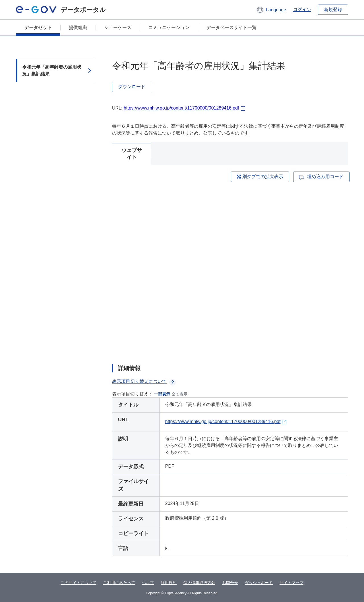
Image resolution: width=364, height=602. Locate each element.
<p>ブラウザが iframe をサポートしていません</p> (230, 271)
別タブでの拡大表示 (260, 177)
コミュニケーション (169, 27)
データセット (38, 27)
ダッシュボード (259, 583)
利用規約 (169, 583)
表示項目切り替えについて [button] (144, 381)
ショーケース (118, 27)
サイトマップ (291, 583)
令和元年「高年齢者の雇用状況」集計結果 (52, 70)
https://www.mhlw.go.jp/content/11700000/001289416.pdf (181, 108)
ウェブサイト (132, 154)
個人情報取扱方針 (199, 583)
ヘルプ (148, 583)
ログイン (302, 10)
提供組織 (78, 27)
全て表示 (179, 394)
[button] (271, 10)
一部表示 (162, 394)
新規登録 (333, 10)
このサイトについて (78, 583)
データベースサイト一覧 (231, 27)
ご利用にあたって (119, 583)
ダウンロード (132, 87)
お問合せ (230, 583)
